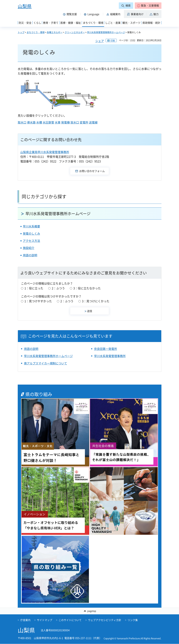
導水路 (31, 122)
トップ (21, 32)
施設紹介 (29, 248)
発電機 (65, 122)
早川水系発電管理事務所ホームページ (106, 32)
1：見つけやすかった (38, 301)
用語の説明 (30, 255)
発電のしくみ (31, 234)
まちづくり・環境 (36, 32)
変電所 (84, 122)
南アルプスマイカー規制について (46, 363)
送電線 (93, 122)
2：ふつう (58, 288)
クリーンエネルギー (75, 32)
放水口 (75, 122)
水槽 (39, 122)
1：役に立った (34, 288)
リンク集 (133, 620)
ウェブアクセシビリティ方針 (105, 620)
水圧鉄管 (48, 122)
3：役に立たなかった (87, 288)
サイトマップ (45, 620)
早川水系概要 (31, 226)
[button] (148, 6)
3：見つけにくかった (96, 301)
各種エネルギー (55, 32)
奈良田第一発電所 (106, 349)
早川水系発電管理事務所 (110, 356)
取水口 (22, 122)
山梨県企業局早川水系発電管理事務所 (45, 152)
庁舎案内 (25, 620)
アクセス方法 (31, 241)
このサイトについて (70, 620)
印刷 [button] (113, 40)
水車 (58, 122)
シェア (100, 41)
